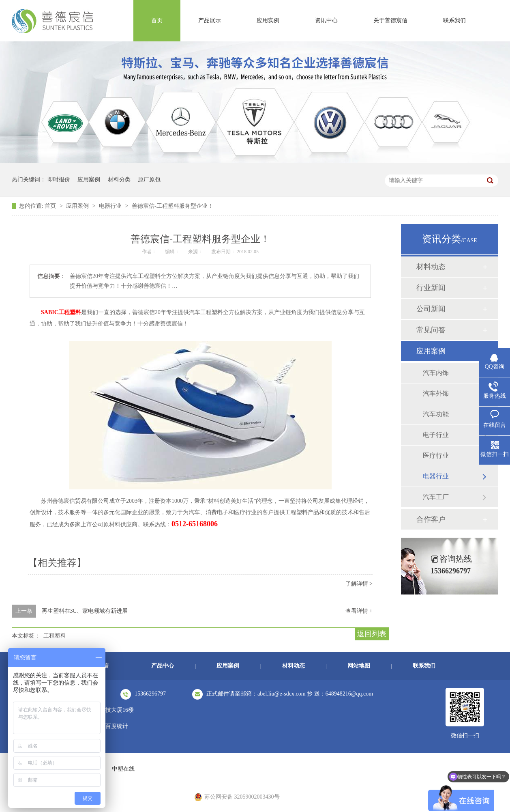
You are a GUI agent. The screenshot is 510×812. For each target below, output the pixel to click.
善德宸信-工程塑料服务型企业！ (172, 206)
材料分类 (119, 180)
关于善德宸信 (390, 20)
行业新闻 (431, 288)
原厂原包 (149, 180)
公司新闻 (431, 309)
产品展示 (210, 20)
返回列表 (372, 634)
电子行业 (436, 435)
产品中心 (163, 666)
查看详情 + (359, 611)
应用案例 (89, 180)
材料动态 (431, 267)
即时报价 (59, 180)
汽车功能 (436, 414)
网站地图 (359, 666)
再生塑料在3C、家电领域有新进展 (85, 611)
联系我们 (454, 20)
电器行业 (111, 206)
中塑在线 (123, 769)
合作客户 (431, 519)
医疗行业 (436, 456)
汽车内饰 (436, 373)
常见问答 (431, 330)
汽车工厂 (436, 497)
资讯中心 (326, 20)
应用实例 (268, 20)
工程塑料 (55, 636)
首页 (157, 20)
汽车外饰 (436, 393)
